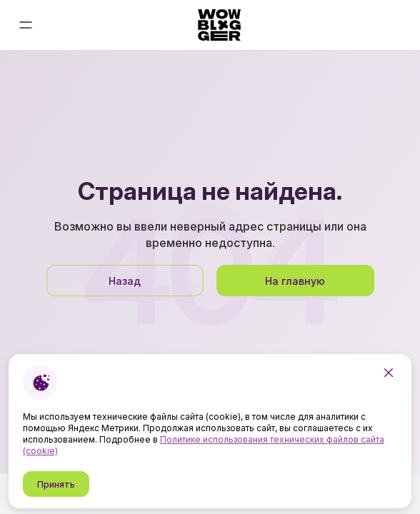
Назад (125, 281)
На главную (295, 281)
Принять (56, 484)
